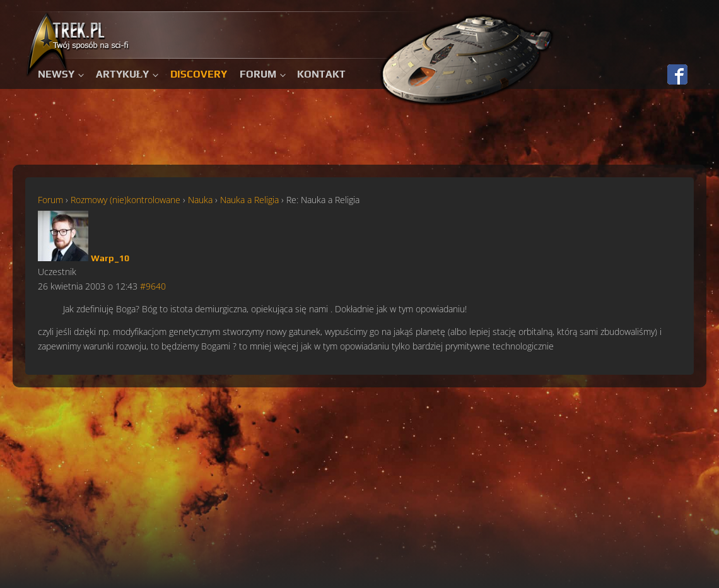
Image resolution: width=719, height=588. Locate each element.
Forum (258, 74)
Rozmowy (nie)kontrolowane (126, 200)
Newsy (56, 74)
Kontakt (321, 74)
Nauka (200, 200)
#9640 (153, 286)
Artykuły (123, 74)
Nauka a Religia (249, 200)
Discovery (199, 74)
